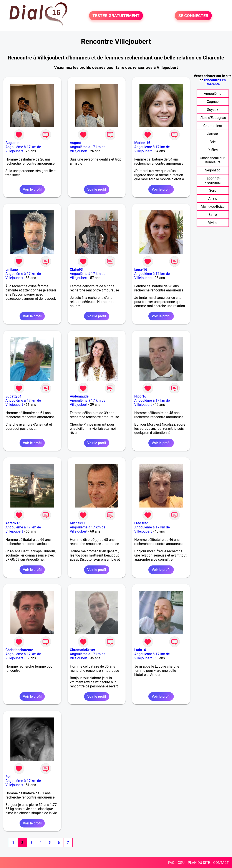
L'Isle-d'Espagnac (213, 118)
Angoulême (213, 94)
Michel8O (77, 523)
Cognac (213, 102)
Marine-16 (142, 143)
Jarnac (213, 134)
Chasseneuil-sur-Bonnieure (213, 160)
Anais (213, 199)
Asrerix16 (13, 523)
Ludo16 (140, 650)
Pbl (8, 777)
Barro (213, 215)
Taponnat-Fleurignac (213, 180)
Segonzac (213, 170)
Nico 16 (140, 396)
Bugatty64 (13, 396)
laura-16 (141, 270)
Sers (213, 190)
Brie (213, 142)
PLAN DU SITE (199, 863)
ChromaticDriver (83, 650)
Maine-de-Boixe (213, 207)
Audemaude (79, 396)
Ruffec (213, 150)
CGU (181, 863)
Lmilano (12, 270)
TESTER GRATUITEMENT (116, 16)
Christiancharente (19, 650)
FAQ (171, 863)
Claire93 (76, 270)
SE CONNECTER (193, 16)
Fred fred (141, 523)
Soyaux (213, 110)
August (75, 143)
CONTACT (221, 863)
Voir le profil (32, 189)
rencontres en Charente (215, 82)
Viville (213, 223)
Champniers (213, 126)
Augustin (12, 143)
